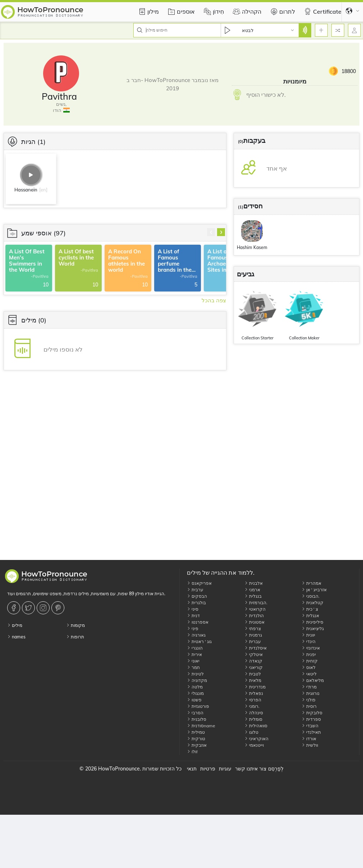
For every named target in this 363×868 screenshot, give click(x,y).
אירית (194, 654)
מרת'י (309, 687)
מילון (148, 12)
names (16, 637)
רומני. (252, 706)
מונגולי (195, 693)
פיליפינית (313, 622)
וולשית (310, 745)
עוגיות (225, 769)
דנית (193, 616)
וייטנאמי (254, 745)
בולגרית (196, 603)
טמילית (196, 732)
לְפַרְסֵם (276, 769)
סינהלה (254, 713)
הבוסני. (311, 596)
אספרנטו (198, 622)
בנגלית (253, 596)
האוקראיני (256, 739)
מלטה (195, 687)
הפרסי (253, 700)
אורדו (309, 739)
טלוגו (251, 732)
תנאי (192, 769)
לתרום (282, 12)
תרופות (75, 637)
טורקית (196, 739)
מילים (15, 625)
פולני (309, 700)
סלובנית (197, 719)
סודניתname (201, 726)
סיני (193, 609)
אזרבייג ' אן (314, 590)
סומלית (253, 719)
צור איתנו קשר (251, 769)
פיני (193, 629)
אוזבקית (197, 745)
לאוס (309, 667)
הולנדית (254, 616)
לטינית (195, 674)
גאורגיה (196, 635)
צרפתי (253, 629)
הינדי (309, 641)
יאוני (193, 661)
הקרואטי (255, 609)
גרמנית (253, 635)
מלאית (253, 680)
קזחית (310, 661)
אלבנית (254, 583)
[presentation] (211, 232)
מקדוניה (197, 680)
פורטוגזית (198, 706)
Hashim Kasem (252, 247)
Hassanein (26, 190)
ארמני (252, 590)
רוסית (309, 706)
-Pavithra (40, 277)
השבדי (310, 726)
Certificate (322, 12)
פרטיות (208, 769)
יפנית (309, 654)
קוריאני (254, 667)
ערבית (195, 590)
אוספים (180, 12)
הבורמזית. (256, 603)
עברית (253, 641)
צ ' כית (310, 609)
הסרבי (195, 713)
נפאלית (254, 693)
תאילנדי (311, 732)
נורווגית (311, 693)
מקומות (75, 625)
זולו (192, 752)
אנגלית (310, 616)
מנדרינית (255, 687)
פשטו (194, 700)
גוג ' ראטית (199, 641)
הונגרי (195, 648)
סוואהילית (256, 726)
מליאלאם (313, 680)
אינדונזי (311, 648)
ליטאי (309, 674)
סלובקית (312, 713)
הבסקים (197, 596)
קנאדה (253, 661)
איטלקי (254, 654)
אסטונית (254, 622)
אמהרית (311, 583)
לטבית (253, 674)
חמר (193, 667)
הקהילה (246, 12)
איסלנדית (256, 648)
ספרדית (311, 719)
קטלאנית (313, 603)
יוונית (308, 635)
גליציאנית (313, 629)
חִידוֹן (213, 12)
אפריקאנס (199, 583)
